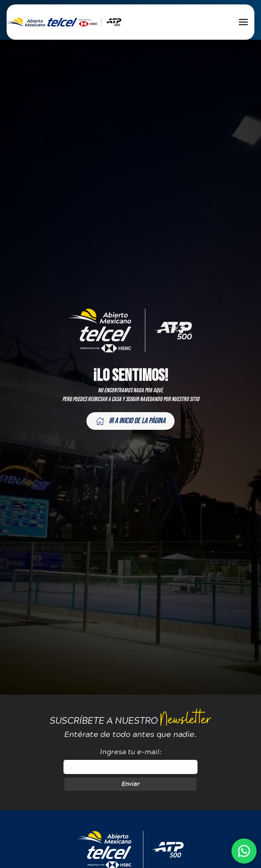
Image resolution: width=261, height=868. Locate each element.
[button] (243, 22)
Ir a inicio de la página (130, 421)
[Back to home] (64, 22)
